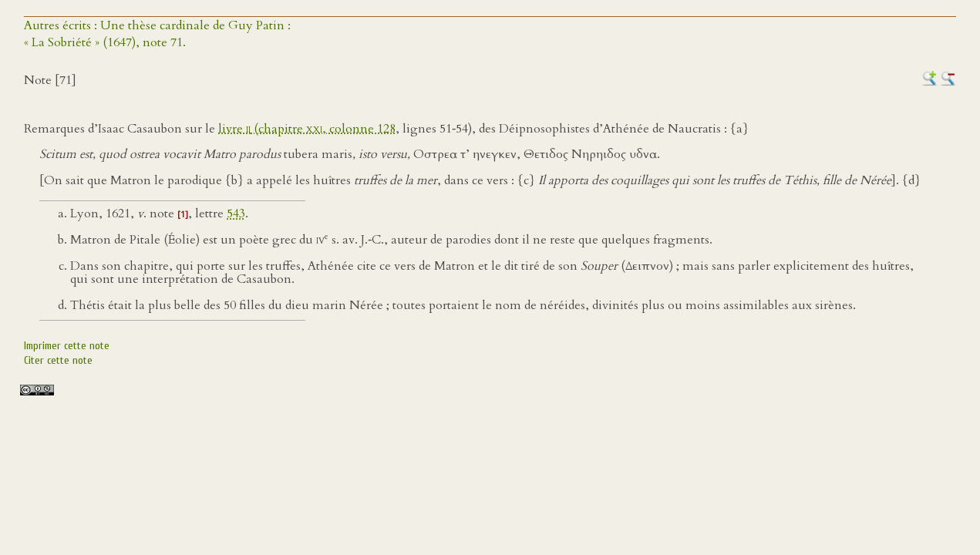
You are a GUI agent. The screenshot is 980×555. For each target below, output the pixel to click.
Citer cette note (58, 360)
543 (236, 214)
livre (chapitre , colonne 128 (307, 129)
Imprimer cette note (67, 346)
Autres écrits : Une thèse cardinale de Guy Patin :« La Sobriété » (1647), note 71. (157, 34)
